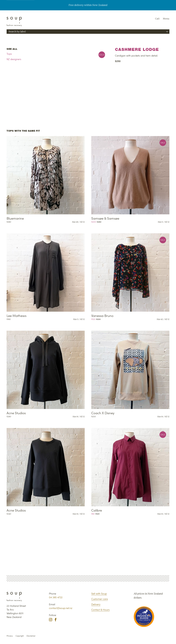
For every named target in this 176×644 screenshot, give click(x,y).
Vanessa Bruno (102, 315)
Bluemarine (15, 218)
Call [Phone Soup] (157, 19)
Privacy (10, 636)
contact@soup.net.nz (61, 608)
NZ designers (14, 59)
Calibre (97, 510)
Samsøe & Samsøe (105, 218)
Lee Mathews (16, 315)
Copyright (20, 636)
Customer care (100, 599)
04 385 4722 (56, 597)
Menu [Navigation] (166, 19)
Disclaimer (31, 636)
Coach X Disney (103, 413)
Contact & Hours (100, 610)
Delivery (96, 604)
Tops (9, 54)
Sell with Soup (99, 593)
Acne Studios (16, 413)
